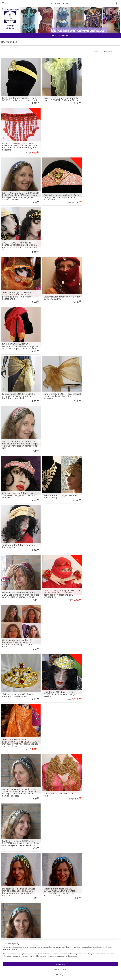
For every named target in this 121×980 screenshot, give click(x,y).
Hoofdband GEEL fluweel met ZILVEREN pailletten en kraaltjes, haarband (59, 388)
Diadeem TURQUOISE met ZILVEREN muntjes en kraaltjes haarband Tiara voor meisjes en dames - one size (99, 484)
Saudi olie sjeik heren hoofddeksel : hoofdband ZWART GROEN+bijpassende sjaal (60, 777)
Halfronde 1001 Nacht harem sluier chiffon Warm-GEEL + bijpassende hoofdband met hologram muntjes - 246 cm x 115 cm (60, 824)
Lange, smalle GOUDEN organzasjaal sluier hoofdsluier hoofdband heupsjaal (58, 242)
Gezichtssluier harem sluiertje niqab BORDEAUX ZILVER (58, 195)
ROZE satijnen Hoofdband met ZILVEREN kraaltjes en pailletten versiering (18, 291)
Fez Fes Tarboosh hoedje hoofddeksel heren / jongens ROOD (101, 729)
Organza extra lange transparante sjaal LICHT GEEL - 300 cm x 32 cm (60, 97)
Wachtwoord (68, 919)
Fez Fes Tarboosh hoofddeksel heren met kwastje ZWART (18, 778)
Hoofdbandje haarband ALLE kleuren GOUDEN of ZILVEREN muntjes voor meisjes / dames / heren (99, 338)
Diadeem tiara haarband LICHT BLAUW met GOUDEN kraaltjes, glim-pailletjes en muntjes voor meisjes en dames (58, 484)
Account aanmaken (72, 957)
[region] (45, 972)
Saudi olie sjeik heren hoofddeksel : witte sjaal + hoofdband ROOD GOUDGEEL (20, 680)
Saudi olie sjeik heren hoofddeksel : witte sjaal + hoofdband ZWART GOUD (101, 680)
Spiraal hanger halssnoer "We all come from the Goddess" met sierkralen (99, 534)
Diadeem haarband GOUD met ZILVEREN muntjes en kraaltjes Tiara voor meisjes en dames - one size (100, 435)
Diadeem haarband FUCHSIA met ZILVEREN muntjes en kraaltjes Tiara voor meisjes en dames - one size (20, 338)
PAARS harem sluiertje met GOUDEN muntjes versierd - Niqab (20, 729)
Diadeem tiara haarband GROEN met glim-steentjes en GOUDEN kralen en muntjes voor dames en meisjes (19, 484)
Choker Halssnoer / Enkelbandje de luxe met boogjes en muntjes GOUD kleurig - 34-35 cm (60, 728)
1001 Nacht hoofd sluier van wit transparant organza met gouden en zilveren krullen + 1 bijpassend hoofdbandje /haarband (19, 581)
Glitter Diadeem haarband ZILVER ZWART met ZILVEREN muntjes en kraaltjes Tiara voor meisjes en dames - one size (19, 435)
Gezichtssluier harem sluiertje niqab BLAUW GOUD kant (98, 632)
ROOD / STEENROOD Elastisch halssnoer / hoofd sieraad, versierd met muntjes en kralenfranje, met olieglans (100, 95)
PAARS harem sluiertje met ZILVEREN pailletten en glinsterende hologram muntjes (59, 582)
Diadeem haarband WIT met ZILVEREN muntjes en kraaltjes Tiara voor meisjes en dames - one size (20, 533)
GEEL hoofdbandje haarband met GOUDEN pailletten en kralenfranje (20, 97)
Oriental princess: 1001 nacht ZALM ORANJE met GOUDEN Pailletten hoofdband (60, 145)
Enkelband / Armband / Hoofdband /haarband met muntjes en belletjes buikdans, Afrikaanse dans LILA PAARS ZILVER (20, 630)
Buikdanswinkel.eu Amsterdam (14, 882)
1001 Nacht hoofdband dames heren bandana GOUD (98, 292)
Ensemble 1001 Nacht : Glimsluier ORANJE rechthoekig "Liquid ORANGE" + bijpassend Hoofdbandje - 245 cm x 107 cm (100, 824)
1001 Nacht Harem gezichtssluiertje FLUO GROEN (98, 778)
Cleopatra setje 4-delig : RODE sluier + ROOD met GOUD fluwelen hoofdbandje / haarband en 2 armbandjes (60, 338)
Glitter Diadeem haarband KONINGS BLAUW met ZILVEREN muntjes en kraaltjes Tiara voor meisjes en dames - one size (18, 144)
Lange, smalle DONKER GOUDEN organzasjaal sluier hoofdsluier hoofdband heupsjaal (19, 242)
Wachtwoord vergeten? (71, 934)
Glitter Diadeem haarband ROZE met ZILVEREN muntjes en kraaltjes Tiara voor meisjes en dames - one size (101, 241)
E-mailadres (68, 911)
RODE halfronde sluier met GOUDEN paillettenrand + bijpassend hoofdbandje (96, 582)
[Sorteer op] (110, 52)
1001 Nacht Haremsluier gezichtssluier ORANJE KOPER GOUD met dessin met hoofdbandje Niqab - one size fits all (100, 386)
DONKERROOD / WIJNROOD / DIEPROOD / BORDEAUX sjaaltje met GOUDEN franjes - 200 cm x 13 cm (100, 193)
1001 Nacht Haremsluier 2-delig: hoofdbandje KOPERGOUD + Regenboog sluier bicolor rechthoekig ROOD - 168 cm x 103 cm (59, 532)
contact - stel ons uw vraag (60, 36)
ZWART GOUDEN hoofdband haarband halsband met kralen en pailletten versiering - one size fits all (100, 144)
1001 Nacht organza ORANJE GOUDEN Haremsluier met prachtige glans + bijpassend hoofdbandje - (17, 193)
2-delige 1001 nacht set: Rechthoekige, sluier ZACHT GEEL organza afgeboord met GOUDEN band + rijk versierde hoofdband (19, 824)
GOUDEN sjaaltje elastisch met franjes (58, 438)
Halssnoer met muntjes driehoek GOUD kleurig (59, 292)
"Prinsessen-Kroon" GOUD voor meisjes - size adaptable (18, 389)
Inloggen (68, 929)
